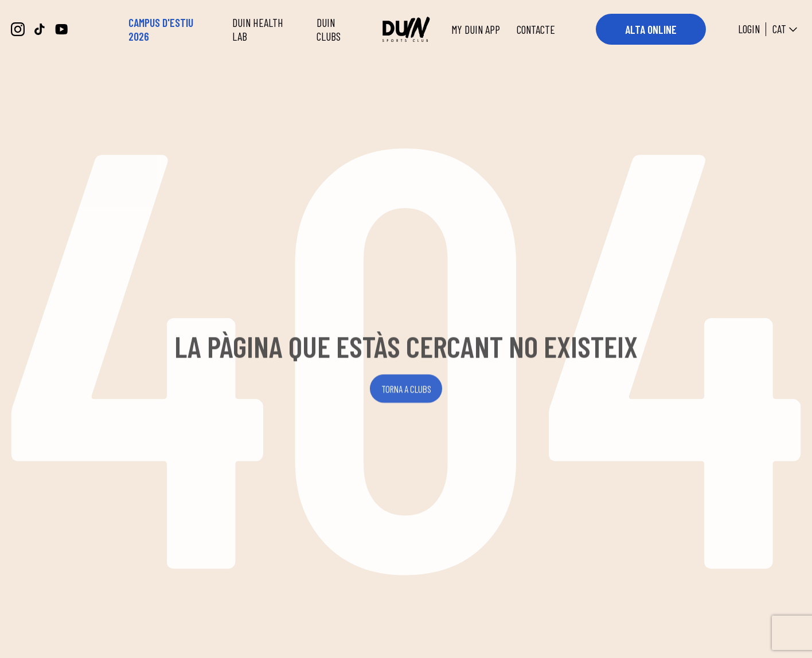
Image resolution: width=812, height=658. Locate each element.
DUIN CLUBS (329, 29)
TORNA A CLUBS (406, 391)
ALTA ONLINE (651, 29)
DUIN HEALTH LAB (258, 29)
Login (749, 29)
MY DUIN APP (476, 29)
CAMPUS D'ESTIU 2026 (161, 29)
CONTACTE (536, 29)
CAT (786, 30)
